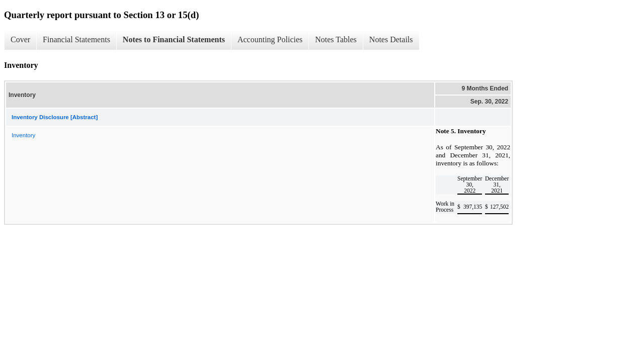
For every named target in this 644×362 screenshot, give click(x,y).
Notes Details (391, 39)
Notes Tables (336, 39)
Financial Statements (76, 39)
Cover (20, 39)
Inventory (23, 135)
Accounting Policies (270, 39)
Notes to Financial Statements (174, 39)
